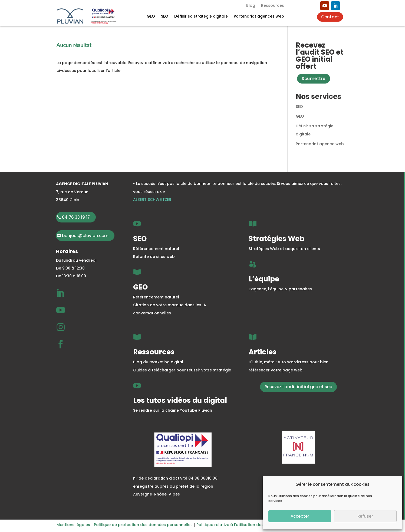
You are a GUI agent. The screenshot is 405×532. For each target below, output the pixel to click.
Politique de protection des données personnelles (143, 525)
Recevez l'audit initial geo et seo (298, 387)
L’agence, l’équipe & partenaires (280, 289)
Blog (251, 6)
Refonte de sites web (154, 257)
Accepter (300, 516)
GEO (151, 17)
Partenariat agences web (259, 17)
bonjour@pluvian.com (85, 236)
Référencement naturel (156, 249)
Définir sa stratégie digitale (201, 17)
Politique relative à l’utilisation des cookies (238, 525)
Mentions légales (73, 525)
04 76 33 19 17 (76, 217)
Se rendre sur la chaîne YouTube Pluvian (173, 410)
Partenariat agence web (320, 144)
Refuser (365, 516)
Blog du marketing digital (158, 362)
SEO (165, 17)
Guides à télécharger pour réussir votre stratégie (182, 370)
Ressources (273, 6)
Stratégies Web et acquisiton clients (284, 249)
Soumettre (314, 79)
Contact (330, 17)
